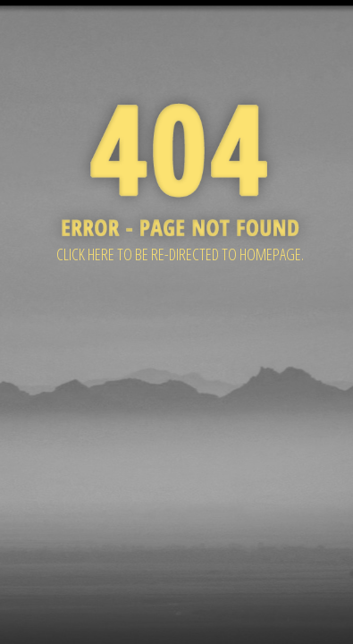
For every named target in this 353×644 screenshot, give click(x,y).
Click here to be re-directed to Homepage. (180, 254)
